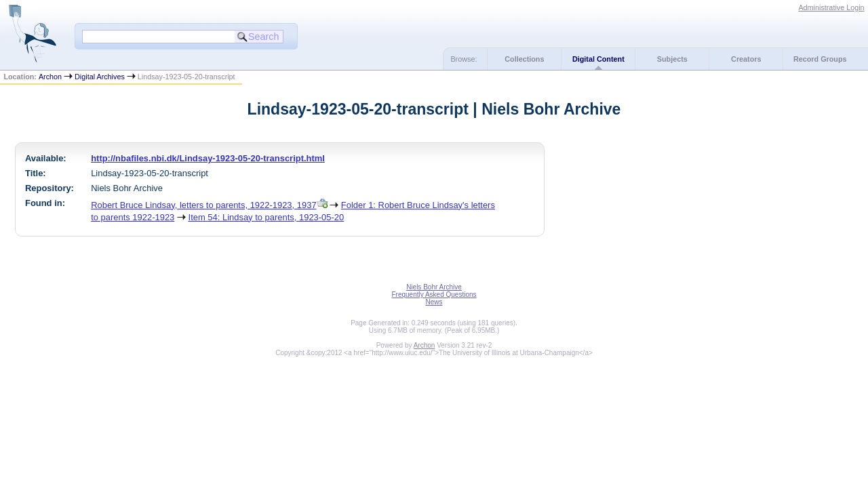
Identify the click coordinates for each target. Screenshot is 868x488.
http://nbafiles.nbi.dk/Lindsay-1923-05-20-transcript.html (208, 158)
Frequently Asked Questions (434, 294)
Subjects (672, 59)
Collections (524, 59)
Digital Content (598, 59)
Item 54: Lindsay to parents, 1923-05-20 (267, 217)
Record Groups (820, 59)
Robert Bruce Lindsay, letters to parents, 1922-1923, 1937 (203, 205)
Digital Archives (100, 77)
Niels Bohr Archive (434, 287)
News (434, 302)
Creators (746, 59)
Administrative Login (831, 7)
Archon (50, 77)
